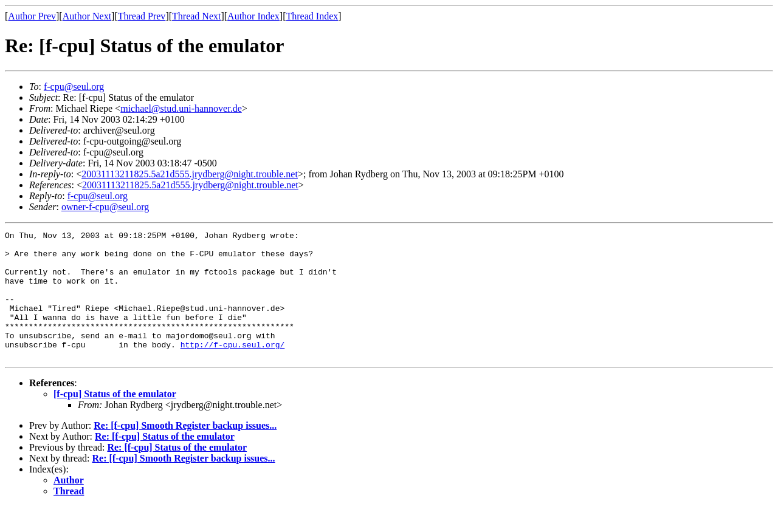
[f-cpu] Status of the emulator (115, 419)
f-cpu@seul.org (74, 87)
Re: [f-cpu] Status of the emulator (165, 462)
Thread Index (312, 16)
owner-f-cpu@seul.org (105, 207)
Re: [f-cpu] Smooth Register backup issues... (185, 451)
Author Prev (32, 16)
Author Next (87, 16)
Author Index (253, 16)
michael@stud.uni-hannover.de (181, 108)
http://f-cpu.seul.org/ (233, 368)
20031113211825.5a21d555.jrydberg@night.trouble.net (190, 174)
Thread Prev (142, 16)
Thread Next (196, 16)
